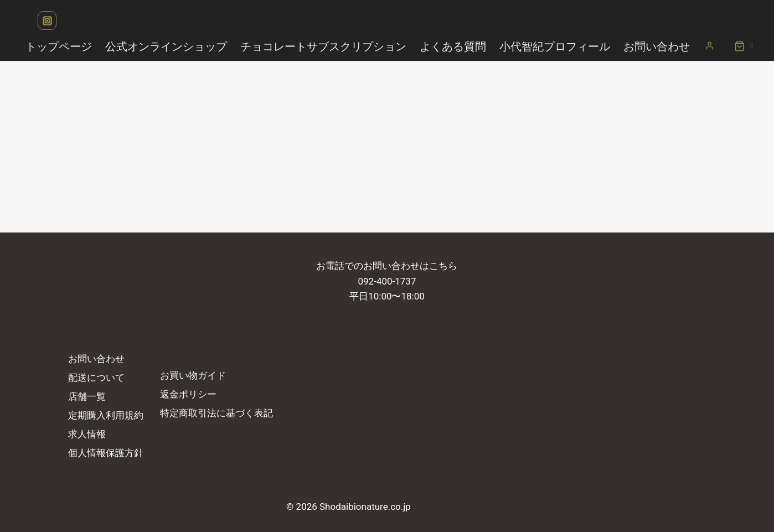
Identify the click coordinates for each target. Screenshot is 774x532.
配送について (96, 378)
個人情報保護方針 (106, 453)
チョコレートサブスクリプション (323, 47)
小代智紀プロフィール (555, 47)
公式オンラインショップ (166, 47)
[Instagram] (47, 20)
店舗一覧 (87, 396)
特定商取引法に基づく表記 (216, 413)
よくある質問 (453, 47)
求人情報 (87, 434)
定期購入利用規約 (106, 415)
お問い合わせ (657, 47)
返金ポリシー (188, 394)
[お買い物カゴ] (740, 47)
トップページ (59, 47)
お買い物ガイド (193, 375)
